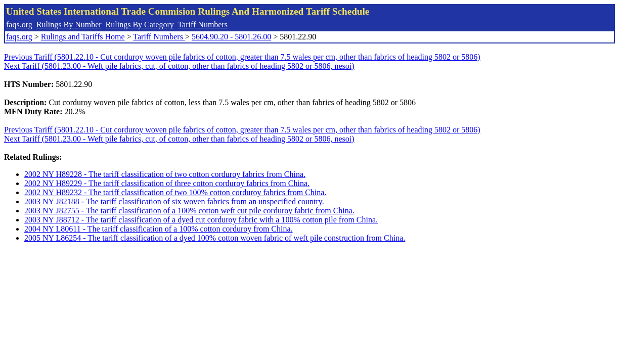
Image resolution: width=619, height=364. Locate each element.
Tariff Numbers (203, 25)
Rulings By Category (140, 25)
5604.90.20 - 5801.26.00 (231, 37)
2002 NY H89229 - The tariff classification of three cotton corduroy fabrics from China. (167, 183)
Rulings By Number (69, 25)
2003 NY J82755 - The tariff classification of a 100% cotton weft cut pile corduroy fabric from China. (189, 211)
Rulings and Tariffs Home (83, 37)
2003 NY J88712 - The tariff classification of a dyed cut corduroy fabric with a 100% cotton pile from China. (201, 220)
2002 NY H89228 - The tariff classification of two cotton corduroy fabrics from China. (165, 174)
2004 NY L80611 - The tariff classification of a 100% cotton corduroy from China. (159, 229)
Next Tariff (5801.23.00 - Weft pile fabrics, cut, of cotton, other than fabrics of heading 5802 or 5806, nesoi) (179, 66)
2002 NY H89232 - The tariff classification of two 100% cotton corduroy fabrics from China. (175, 192)
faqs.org (19, 25)
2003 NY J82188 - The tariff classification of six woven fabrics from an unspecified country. (174, 201)
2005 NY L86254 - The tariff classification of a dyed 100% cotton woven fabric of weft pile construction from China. (215, 238)
